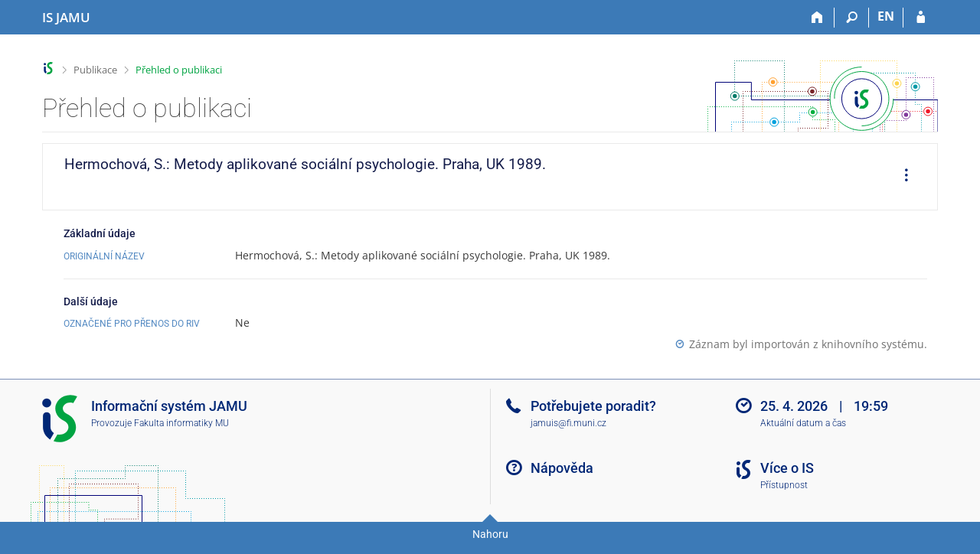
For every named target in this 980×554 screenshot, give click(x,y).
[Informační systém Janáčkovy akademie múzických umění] (66, 18)
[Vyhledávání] (852, 18)
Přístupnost (784, 485)
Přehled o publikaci (179, 70)
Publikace (95, 70)
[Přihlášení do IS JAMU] (921, 18)
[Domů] (817, 18)
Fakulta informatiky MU (181, 423)
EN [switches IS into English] (886, 16)
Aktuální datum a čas (803, 423)
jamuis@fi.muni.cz (568, 423)
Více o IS (787, 468)
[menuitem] (901, 177)
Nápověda (562, 468)
